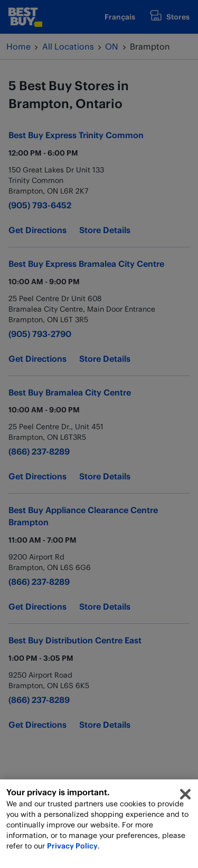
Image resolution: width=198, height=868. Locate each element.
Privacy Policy (72, 849)
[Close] (185, 797)
